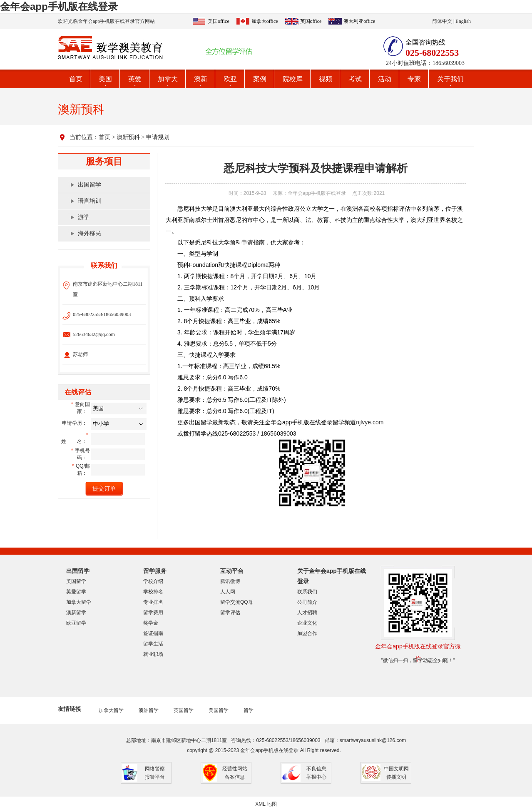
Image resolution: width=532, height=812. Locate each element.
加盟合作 (307, 633)
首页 (76, 79)
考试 (355, 79)
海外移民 (89, 233)
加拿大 (168, 79)
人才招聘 (307, 613)
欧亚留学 (76, 623)
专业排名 (153, 602)
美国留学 (76, 581)
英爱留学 (76, 592)
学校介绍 (153, 581)
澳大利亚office (359, 21)
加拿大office (265, 21)
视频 (326, 79)
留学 (249, 710)
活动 (385, 79)
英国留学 (184, 710)
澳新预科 (128, 137)
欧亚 (230, 79)
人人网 (228, 592)
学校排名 (153, 592)
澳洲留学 (149, 710)
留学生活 (153, 644)
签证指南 (153, 633)
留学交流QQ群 (237, 602)
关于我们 (450, 79)
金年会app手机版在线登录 (59, 6)
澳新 (201, 79)
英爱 (135, 79)
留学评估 (230, 613)
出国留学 (89, 185)
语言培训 (89, 201)
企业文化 (307, 623)
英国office (311, 21)
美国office (219, 21)
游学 (84, 217)
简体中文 (442, 21)
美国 (105, 79)
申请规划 (158, 137)
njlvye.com (370, 422)
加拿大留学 (79, 602)
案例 (260, 79)
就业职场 (153, 654)
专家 (414, 79)
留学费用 (153, 613)
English (463, 21)
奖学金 (151, 623)
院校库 (293, 79)
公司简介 (307, 602)
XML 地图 (266, 804)
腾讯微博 (230, 581)
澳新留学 (76, 613)
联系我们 (307, 592)
